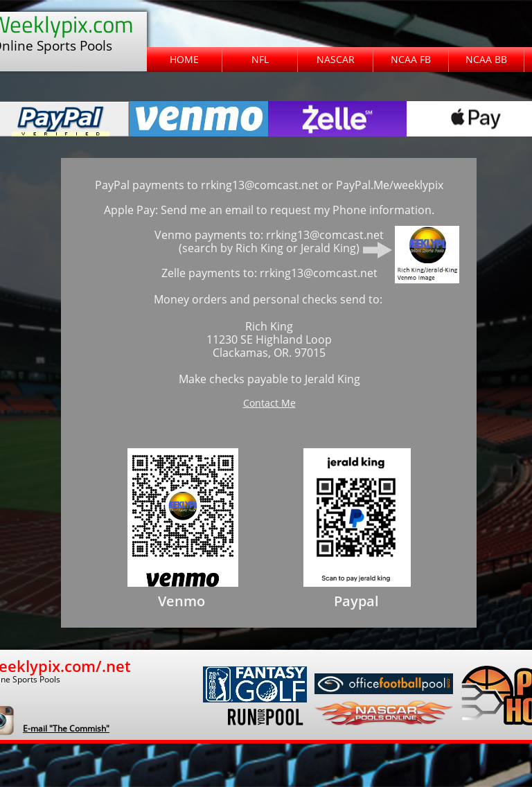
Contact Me (269, 403)
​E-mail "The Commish (64, 728)
